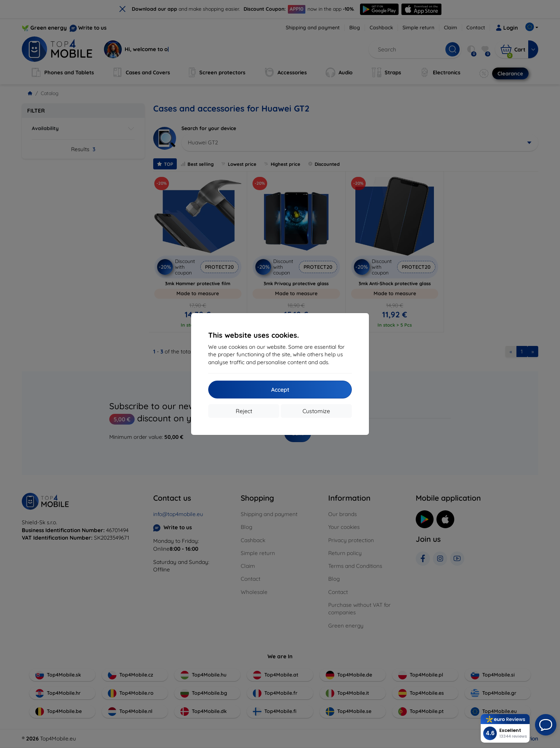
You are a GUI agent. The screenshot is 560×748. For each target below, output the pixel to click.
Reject (244, 411)
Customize (316, 411)
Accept (280, 390)
